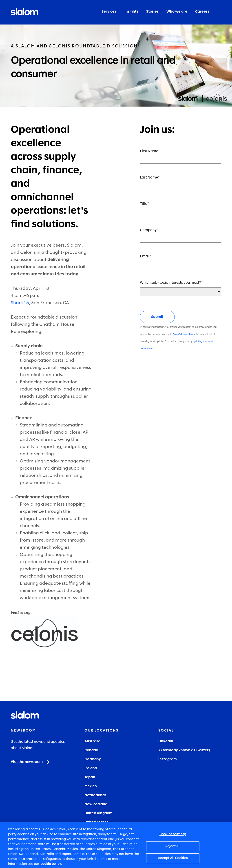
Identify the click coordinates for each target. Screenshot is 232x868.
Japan (90, 777)
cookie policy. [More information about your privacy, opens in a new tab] (51, 866)
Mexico (91, 786)
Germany (93, 759)
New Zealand (96, 804)
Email (145, 256)
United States (96, 822)
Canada (91, 750)
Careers (202, 12)
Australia (92, 741)
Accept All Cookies (173, 860)
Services (109, 12)
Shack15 (20, 303)
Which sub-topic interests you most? (170, 283)
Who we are (177, 12)
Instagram (168, 759)
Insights (131, 12)
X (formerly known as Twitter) (184, 750)
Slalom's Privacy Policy (184, 334)
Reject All (173, 848)
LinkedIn (166, 741)
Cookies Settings (173, 836)
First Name (149, 151)
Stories (152, 12)
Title (144, 204)
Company (148, 230)
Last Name (149, 177)
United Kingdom (98, 813)
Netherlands (95, 795)
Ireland (91, 768)
